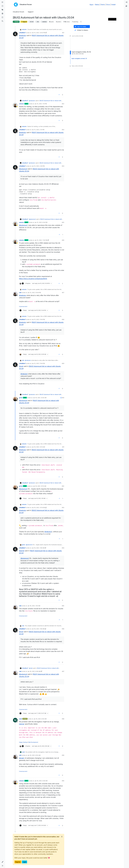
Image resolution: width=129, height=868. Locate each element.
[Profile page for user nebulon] (15, 105)
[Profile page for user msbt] (15, 720)
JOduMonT (22, 33)
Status (97, 5)
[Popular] (2, 14)
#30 (63, 398)
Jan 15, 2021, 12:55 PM (38, 33)
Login (25, 862)
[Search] (2, 21)
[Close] (62, 837)
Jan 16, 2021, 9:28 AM (41, 781)
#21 (63, 33)
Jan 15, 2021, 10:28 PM (34, 293)
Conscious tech (23, 306)
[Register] (127, 6)
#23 (63, 130)
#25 (63, 222)
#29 (63, 363)
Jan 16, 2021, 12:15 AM (40, 486)
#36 (63, 629)
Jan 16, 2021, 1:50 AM (34, 606)
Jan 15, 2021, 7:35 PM (41, 240)
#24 (63, 166)
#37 (63, 671)
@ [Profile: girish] (22, 551)
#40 (63, 781)
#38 (63, 719)
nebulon (24, 29)
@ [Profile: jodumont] (23, 169)
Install (114, 5)
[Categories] (2, 2)
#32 (63, 486)
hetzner (22, 724)
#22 (63, 104)
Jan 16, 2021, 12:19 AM (38, 508)
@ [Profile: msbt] (22, 758)
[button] (2, 862)
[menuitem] (127, 2)
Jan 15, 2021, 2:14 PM (38, 130)
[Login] (127, 2)
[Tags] (2, 10)
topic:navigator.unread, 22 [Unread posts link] (79, 58)
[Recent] (2, 6)
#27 (63, 293)
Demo (103, 5)
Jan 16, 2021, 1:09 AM (38, 548)
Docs (108, 5)
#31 (63, 447)
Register (18, 862)
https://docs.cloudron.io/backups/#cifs (33, 279)
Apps (91, 5)
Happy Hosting (23, 742)
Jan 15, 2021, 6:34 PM (41, 222)
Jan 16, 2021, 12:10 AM (38, 447)
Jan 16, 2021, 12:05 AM (40, 398)
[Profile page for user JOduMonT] (15, 34)
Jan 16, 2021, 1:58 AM (38, 629)
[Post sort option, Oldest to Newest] (82, 30)
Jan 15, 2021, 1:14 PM (41, 104)
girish (21, 398)
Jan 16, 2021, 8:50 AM (34, 755)
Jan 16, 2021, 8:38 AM (34, 671)
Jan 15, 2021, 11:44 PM (38, 319)
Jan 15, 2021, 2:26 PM (38, 166)
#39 (63, 755)
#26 (63, 240)
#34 (63, 548)
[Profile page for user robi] (15, 294)
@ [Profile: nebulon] (23, 35)
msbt (21, 719)
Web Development (33, 742)
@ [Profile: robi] (21, 366)
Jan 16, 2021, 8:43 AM (40, 719)
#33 (63, 508)
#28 (63, 319)
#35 (63, 606)
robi (20, 293)
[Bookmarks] (2, 17)
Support (24, 22)
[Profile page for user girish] (15, 399)
